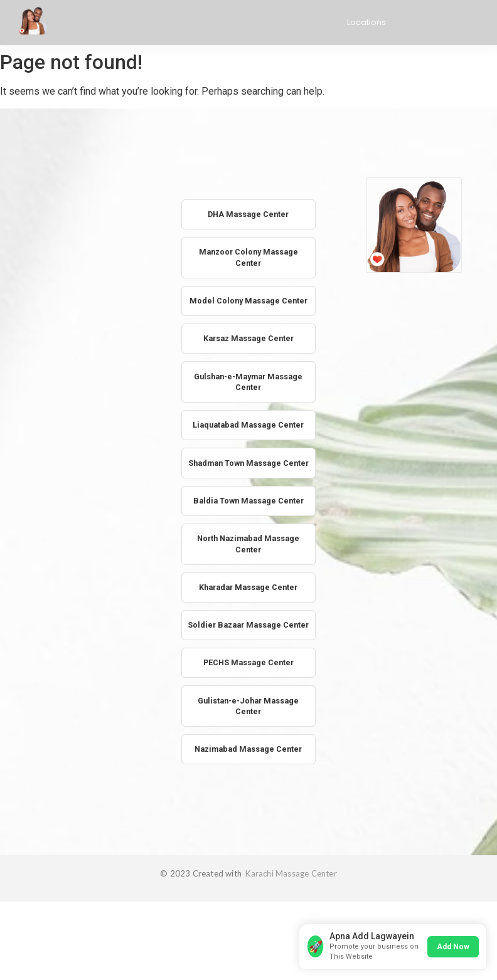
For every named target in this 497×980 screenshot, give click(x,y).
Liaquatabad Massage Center (248, 444)
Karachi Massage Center (290, 927)
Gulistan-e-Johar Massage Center (248, 756)
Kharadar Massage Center (248, 622)
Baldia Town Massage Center (248, 533)
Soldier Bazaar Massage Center (248, 667)
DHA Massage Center (248, 215)
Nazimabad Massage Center (248, 802)
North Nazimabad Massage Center (248, 578)
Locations (366, 22)
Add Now (451, 944)
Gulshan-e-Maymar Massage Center (248, 399)
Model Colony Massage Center (248, 309)
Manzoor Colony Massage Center (248, 259)
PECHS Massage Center (248, 712)
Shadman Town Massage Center (248, 488)
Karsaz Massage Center (248, 355)
